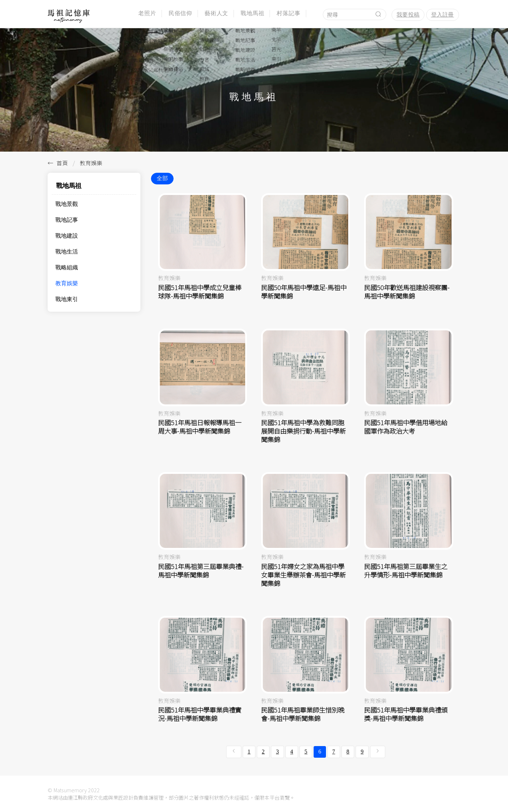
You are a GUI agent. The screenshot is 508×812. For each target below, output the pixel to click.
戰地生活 (67, 252)
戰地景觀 (67, 204)
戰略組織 (67, 267)
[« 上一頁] (234, 752)
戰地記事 (67, 220)
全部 (162, 178)
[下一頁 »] (378, 752)
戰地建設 (67, 236)
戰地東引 (67, 299)
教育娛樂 (67, 283)
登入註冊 (443, 15)
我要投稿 (408, 15)
